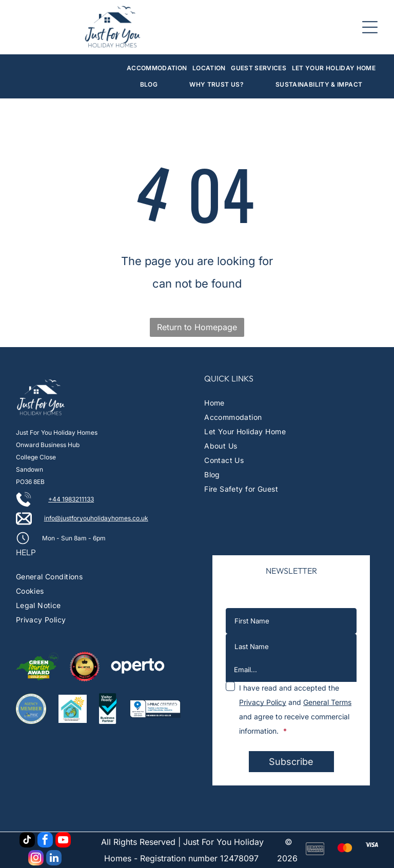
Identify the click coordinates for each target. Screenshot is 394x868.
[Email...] (291, 670)
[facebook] (45, 841)
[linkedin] (54, 859)
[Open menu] (370, 27)
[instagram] (36, 859)
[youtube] (63, 841)
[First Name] (291, 621)
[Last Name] (291, 647)
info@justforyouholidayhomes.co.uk (96, 518)
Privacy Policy (263, 702)
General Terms (327, 702)
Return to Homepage (197, 327)
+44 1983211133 (71, 499)
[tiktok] (27, 841)
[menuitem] (157, 68)
